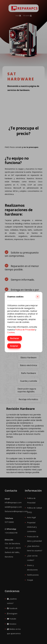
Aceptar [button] (14, 346)
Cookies (11, 332)
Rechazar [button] (15, 338)
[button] (38, 297)
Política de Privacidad (25, 330)
